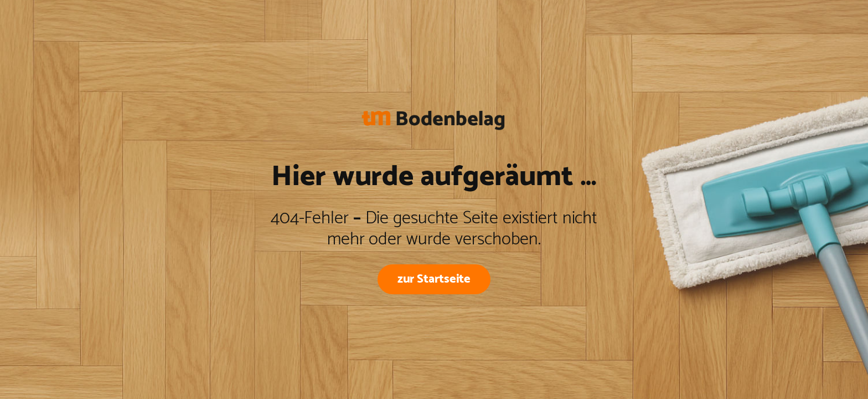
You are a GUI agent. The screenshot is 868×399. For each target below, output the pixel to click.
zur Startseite (434, 279)
